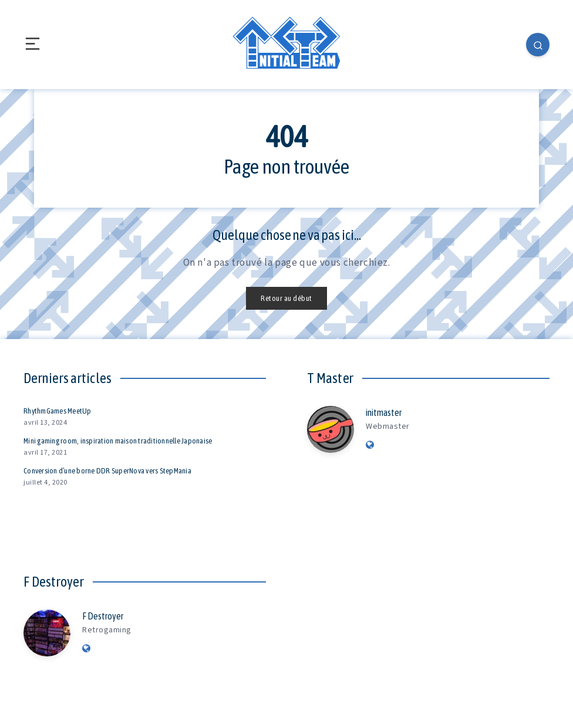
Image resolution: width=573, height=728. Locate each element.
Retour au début (286, 298)
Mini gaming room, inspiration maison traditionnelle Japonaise (118, 441)
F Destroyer (103, 616)
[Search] (538, 45)
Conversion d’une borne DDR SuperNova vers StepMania (107, 471)
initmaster (384, 412)
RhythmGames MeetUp (58, 411)
